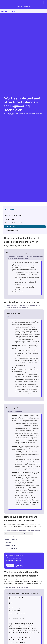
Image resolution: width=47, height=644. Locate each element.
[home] (8, 11)
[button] (45, 2)
